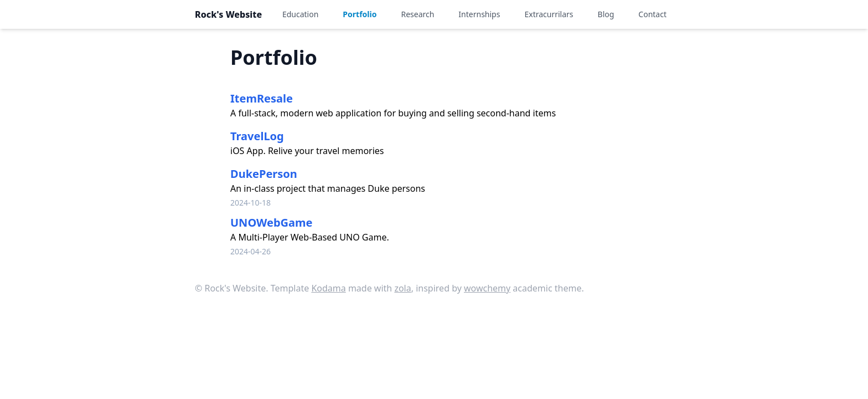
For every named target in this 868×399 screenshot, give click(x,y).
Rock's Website (228, 14)
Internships (479, 14)
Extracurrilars (549, 14)
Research (417, 14)
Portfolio (360, 14)
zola (402, 288)
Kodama (328, 288)
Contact (652, 14)
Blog (606, 14)
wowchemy (487, 288)
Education (300, 14)
